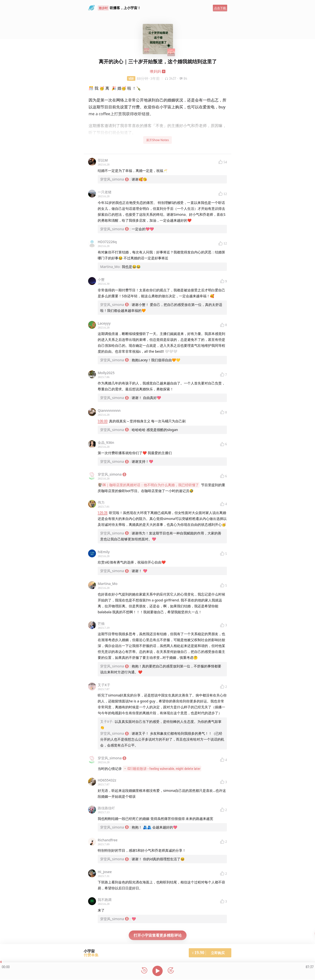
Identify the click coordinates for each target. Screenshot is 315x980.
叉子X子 (104, 685)
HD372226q (107, 242)
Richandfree (108, 840)
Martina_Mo (108, 584)
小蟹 (101, 279)
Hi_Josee (105, 872)
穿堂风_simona (112, 474)
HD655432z (107, 780)
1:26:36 (103, 513)
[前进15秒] (171, 971)
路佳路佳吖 (106, 808)
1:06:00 (103, 421)
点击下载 (220, 8)
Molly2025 (106, 373)
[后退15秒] (144, 971)
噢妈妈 (155, 71)
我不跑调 (105, 900)
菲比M (103, 160)
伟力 (101, 502)
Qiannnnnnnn (109, 410)
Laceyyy (104, 323)
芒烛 (101, 623)
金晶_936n (106, 442)
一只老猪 (105, 192)
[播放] (157, 971)
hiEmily (104, 552)
